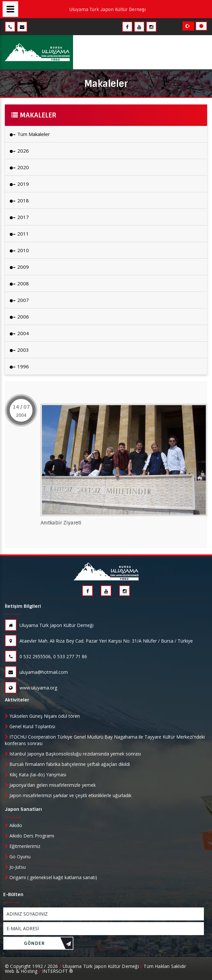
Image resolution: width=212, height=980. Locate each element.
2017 (19, 217)
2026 (19, 151)
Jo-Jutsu (15, 867)
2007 (19, 300)
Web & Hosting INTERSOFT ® (39, 971)
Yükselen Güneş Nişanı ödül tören (42, 716)
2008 (19, 283)
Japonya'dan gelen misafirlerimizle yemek (50, 785)
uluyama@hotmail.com (36, 672)
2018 (19, 200)
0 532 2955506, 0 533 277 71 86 (46, 656)
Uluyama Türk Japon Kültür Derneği (49, 625)
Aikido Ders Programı (30, 836)
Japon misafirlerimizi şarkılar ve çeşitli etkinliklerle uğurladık (68, 795)
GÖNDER (48, 945)
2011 (19, 234)
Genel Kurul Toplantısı (30, 726)
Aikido (13, 825)
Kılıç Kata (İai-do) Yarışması (36, 775)
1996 (19, 366)
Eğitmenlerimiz (23, 846)
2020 (19, 167)
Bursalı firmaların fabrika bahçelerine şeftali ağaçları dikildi (67, 764)
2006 (19, 317)
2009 (19, 267)
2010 (19, 250)
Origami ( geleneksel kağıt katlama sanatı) (51, 877)
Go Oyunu (18, 857)
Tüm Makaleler (30, 134)
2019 (19, 184)
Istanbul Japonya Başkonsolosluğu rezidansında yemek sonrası (73, 754)
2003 (19, 350)
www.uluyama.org (31, 688)
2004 (19, 333)
